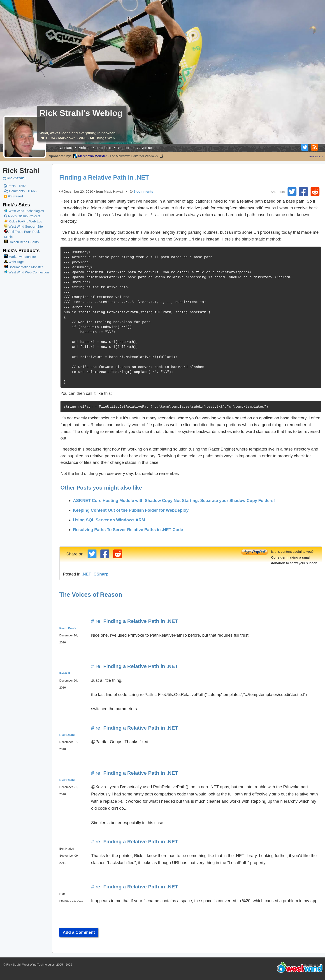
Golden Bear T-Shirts (21, 242)
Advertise (145, 148)
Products (104, 148)
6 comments (144, 192)
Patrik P (65, 673)
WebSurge (14, 262)
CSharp (101, 574)
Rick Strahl (67, 735)
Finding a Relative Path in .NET (105, 178)
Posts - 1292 (15, 186)
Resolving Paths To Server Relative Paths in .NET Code (129, 530)
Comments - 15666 (20, 191)
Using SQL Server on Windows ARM (110, 520)
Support (124, 148)
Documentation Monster (23, 267)
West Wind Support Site (23, 227)
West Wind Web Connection (26, 272)
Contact (66, 148)
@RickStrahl (14, 178)
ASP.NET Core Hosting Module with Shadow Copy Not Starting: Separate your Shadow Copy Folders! (174, 500)
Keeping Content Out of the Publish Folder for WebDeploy (131, 510)
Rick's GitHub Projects (22, 216)
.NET (87, 574)
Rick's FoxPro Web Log (23, 221)
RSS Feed (13, 196)
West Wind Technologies (26, 211)
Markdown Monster (20, 257)
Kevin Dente (68, 628)
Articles (85, 148)
